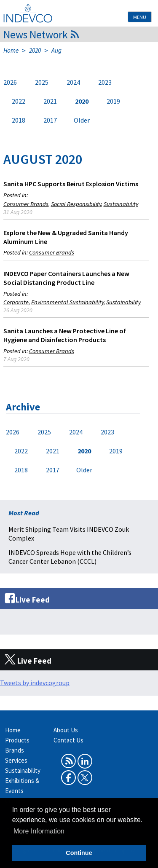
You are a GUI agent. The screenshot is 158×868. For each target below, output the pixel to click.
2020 (35, 50)
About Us (66, 730)
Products (17, 740)
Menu (140, 17)
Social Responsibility (76, 204)
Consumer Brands (26, 204)
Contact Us (68, 740)
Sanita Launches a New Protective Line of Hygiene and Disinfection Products (65, 335)
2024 (73, 82)
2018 (19, 120)
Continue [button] (79, 853)
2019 (113, 101)
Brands (15, 750)
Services (16, 760)
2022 (19, 101)
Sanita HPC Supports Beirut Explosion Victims (71, 184)
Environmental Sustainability (67, 302)
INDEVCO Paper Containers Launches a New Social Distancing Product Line (66, 278)
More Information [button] (39, 831)
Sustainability (121, 204)
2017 (50, 120)
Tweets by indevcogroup (35, 683)
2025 (42, 82)
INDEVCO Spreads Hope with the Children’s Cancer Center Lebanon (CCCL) (70, 557)
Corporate (16, 302)
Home (11, 50)
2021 (50, 101)
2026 (10, 82)
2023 (105, 82)
